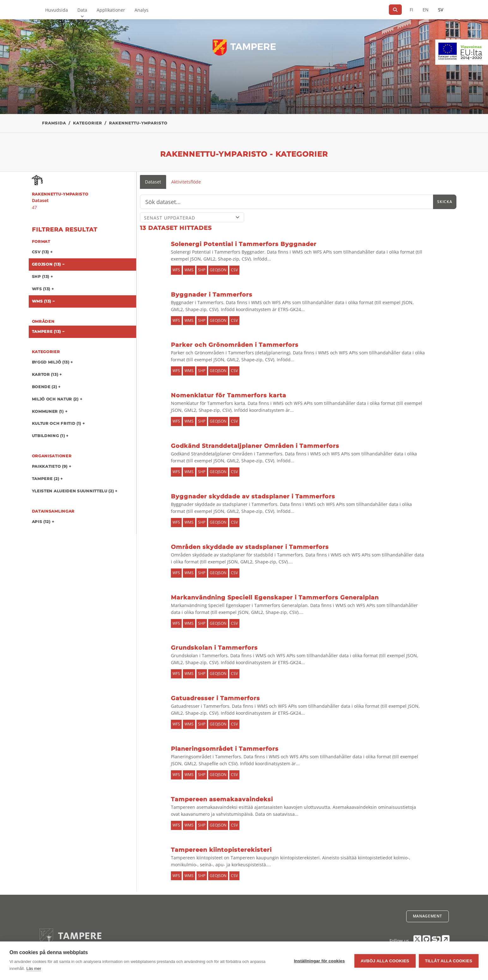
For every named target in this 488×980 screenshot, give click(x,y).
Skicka (445, 202)
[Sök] (395, 10)
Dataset (153, 182)
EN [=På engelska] (426, 10)
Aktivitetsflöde (186, 182)
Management (428, 916)
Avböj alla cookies (385, 961)
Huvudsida (57, 10)
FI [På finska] (411, 10)
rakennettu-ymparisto (138, 123)
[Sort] (192, 217)
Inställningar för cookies (319, 961)
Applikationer (111, 10)
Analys (142, 10)
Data (82, 10)
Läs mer (34, 968)
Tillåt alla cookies (449, 961)
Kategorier (87, 123)
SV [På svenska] (441, 10)
